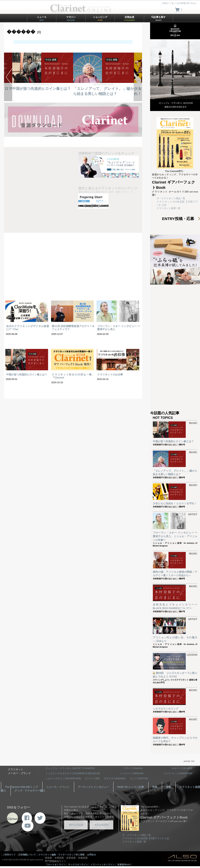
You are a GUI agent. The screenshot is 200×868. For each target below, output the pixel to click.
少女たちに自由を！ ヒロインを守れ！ (175, 503)
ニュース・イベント (58, 787)
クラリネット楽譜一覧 (169, 208)
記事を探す (159, 18)
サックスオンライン (78, 865)
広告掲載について (27, 855)
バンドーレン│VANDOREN (178, 773)
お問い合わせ (191, 3)
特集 (155, 787)
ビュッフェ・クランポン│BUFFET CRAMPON (70, 768)
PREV (8, 77)
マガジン (71, 18)
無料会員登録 (76, 825)
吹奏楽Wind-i (124, 865)
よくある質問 (179, 3)
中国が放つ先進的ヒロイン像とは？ (41, 89)
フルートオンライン (56, 865)
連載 (168, 787)
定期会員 (129, 18)
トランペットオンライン (103, 865)
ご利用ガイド (167, 3)
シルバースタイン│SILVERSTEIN (63, 778)
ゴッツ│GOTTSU (139, 778)
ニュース (42, 18)
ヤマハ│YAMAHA (133, 768)
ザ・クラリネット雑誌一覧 (171, 198)
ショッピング (100, 18)
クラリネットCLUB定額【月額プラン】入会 (146, 838)
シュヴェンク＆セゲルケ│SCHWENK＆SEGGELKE (73, 773)
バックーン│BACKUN (132, 773)
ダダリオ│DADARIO (115, 778)
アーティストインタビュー (93, 787)
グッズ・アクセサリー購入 (30, 791)
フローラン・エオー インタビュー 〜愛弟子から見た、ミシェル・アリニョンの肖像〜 (175, 536)
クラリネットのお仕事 (110, 374)
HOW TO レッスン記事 (131, 787)
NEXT (138, 77)
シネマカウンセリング (166, 709)
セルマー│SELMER (182, 768)
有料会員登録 (101, 825)
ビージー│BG (92, 778)
